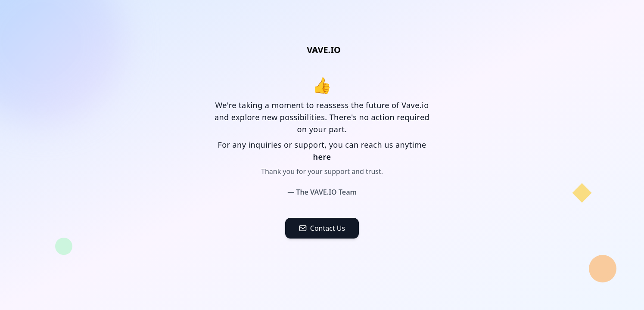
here (322, 157)
